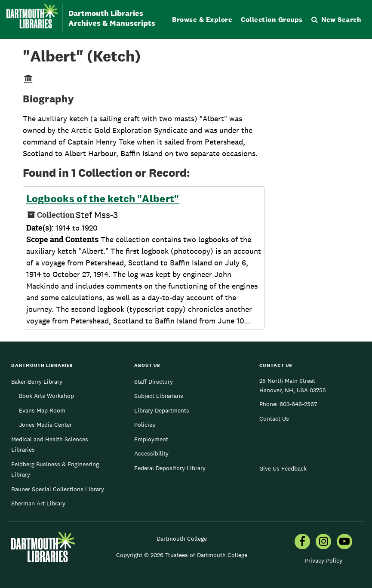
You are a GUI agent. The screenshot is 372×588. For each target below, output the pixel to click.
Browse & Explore (202, 20)
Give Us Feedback (283, 468)
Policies (145, 425)
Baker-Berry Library (37, 382)
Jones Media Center (45, 425)
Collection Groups (272, 20)
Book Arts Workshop (46, 396)
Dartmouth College (182, 539)
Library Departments (162, 410)
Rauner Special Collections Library (58, 489)
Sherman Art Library (38, 503)
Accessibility (151, 453)
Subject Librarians (159, 396)
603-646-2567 (298, 404)
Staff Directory (154, 382)
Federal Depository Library (170, 468)
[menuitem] (302, 542)
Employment (151, 439)
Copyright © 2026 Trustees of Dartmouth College (182, 555)
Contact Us (274, 419)
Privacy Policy (324, 560)
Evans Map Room (42, 410)
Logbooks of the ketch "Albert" (103, 199)
